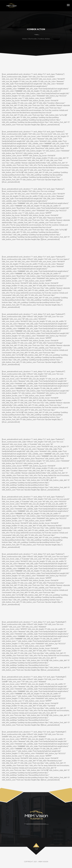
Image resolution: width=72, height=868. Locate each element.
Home (24, 39)
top (36, 849)
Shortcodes (33, 39)
